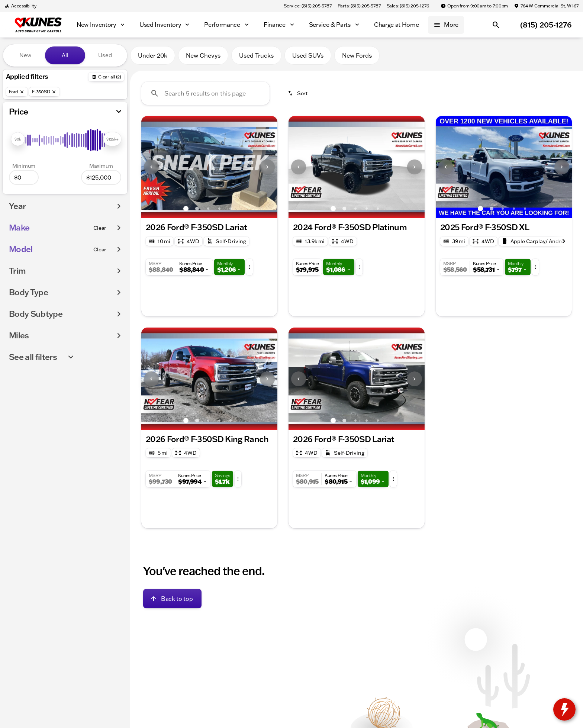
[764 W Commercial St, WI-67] (546, 6)
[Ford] (17, 92)
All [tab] (65, 55)
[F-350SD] (44, 92)
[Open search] (496, 25)
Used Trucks (256, 55)
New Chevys (203, 55)
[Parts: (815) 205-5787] (359, 6)
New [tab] (25, 55)
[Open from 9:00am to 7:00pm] (474, 6)
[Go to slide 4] (219, 209)
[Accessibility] (20, 6)
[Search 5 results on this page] (205, 93)
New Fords (357, 55)
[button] (152, 167)
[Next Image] (267, 167)
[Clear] (100, 228)
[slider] (18, 139)
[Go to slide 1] (186, 209)
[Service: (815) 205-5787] (307, 6)
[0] (24, 177)
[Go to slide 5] (231, 209)
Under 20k (153, 55)
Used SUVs (308, 55)
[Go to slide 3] (208, 209)
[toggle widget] (564, 709)
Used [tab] (105, 55)
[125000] (101, 177)
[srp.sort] (298, 93)
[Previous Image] (151, 167)
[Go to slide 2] (197, 209)
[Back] (106, 77)
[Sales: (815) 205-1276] (408, 6)
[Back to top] (172, 599)
